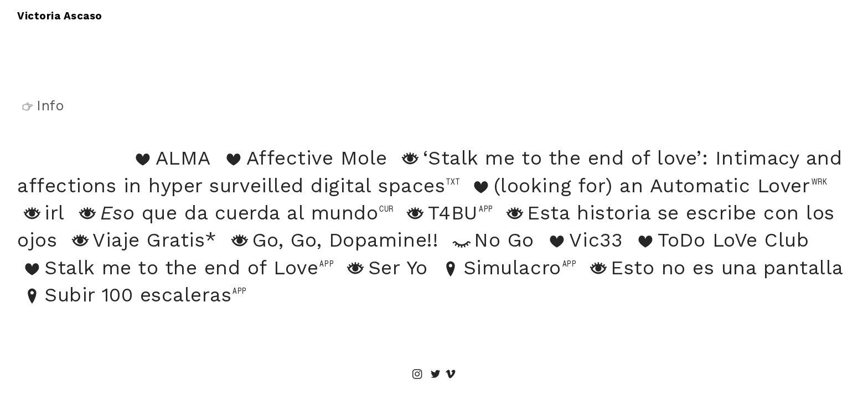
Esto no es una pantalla (714, 268)
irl (41, 213)
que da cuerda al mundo (226, 213)
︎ (436, 375)
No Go (490, 240)
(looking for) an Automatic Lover (639, 186)
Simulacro (499, 268)
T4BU (439, 213)
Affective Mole (317, 158)
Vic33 (582, 240)
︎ (451, 375)
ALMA (169, 158)
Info (40, 106)
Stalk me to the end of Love (168, 268)
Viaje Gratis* (141, 240)
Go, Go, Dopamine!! (332, 240)
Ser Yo (384, 268)
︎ (417, 375)
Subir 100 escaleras (124, 295)
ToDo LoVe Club (720, 240)
